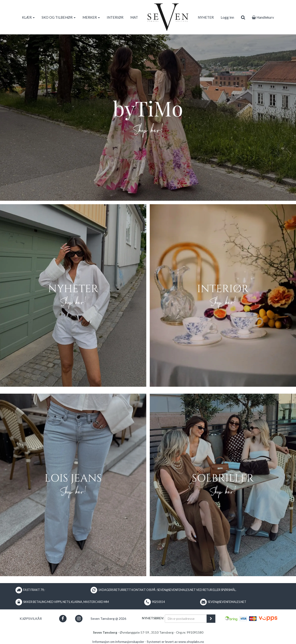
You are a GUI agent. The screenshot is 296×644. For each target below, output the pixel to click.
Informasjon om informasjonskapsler (118, 642)
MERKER (91, 17)
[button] (63, 619)
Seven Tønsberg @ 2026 (108, 619)
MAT (134, 17)
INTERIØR (115, 17)
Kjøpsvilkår (31, 619)
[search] (243, 17)
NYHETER (206, 17)
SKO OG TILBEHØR (59, 17)
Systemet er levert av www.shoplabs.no (175, 642)
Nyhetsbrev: (153, 618)
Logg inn (227, 17)
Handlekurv (263, 17)
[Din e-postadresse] (186, 619)
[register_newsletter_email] (211, 619)
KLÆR (28, 17)
